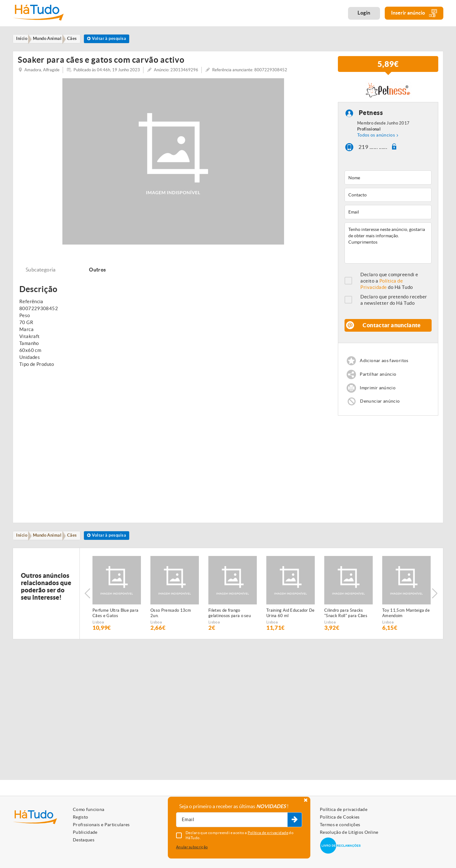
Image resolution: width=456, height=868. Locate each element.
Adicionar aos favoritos (386, 365)
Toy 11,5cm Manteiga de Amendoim (406, 620)
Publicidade (85, 832)
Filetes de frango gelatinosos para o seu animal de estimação (230, 621)
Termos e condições (340, 825)
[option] (117, 601)
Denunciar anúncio (381, 407)
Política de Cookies (340, 817)
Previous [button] (87, 601)
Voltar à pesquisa (117, 39)
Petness (371, 117)
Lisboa (98, 629)
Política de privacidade (344, 809)
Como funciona (89, 809)
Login (364, 13)
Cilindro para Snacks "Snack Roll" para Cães (346, 620)
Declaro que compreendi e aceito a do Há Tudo (389, 285)
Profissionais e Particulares (101, 825)
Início (24, 542)
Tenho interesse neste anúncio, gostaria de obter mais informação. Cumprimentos (388, 247)
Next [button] (435, 601)
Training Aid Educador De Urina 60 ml (291, 620)
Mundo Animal (51, 542)
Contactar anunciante (392, 329)
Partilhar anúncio (379, 379)
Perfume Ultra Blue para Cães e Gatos (115, 620)
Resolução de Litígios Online (349, 832)
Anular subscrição (192, 847)
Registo (80, 817)
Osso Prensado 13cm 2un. (171, 620)
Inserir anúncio (414, 13)
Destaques (84, 840)
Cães (79, 542)
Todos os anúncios (376, 139)
